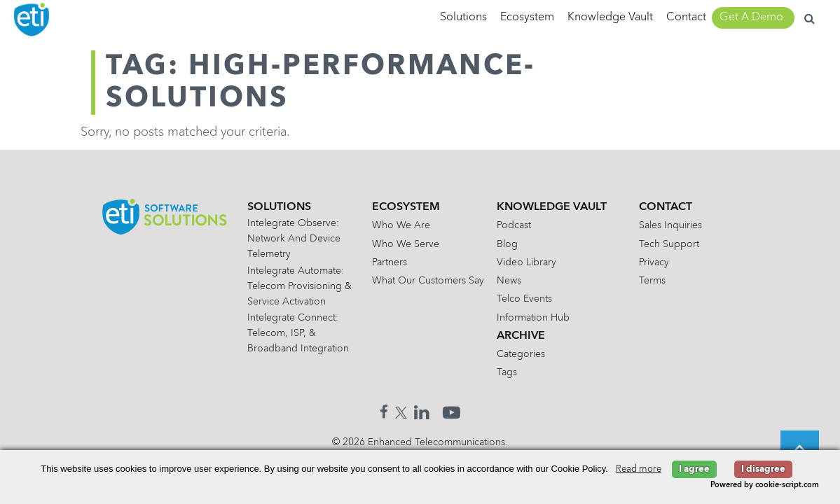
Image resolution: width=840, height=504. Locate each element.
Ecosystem (527, 17)
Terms (652, 281)
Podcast (514, 225)
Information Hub (533, 318)
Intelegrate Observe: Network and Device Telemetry (294, 239)
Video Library (526, 262)
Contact (686, 17)
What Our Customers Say (428, 281)
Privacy (654, 262)
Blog (507, 244)
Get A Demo (751, 17)
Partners (390, 262)
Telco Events (524, 299)
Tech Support (669, 244)
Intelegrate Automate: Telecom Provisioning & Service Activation (299, 286)
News (509, 281)
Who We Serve (406, 244)
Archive (521, 336)
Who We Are (401, 225)
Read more (639, 469)
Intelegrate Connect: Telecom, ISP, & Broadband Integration (298, 333)
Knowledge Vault (610, 17)
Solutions (463, 17)
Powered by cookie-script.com (765, 485)
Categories (521, 354)
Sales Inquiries (670, 225)
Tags (507, 372)
